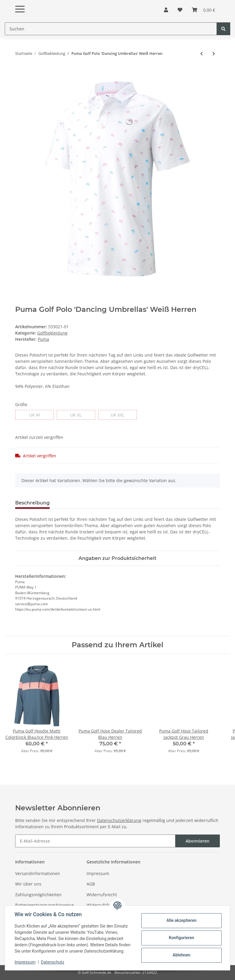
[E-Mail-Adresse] (95, 841)
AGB (91, 884)
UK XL (76, 415)
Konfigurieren (181, 938)
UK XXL (117, 415)
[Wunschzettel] (180, 10)
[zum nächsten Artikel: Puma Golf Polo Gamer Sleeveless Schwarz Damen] (214, 54)
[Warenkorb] (203, 10)
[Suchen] (111, 29)
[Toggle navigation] (20, 4)
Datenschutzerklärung (119, 820)
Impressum (98, 873)
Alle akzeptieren (181, 920)
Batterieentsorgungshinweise (44, 905)
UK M (35, 415)
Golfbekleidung (52, 333)
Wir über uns (28, 884)
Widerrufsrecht (102, 895)
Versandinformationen (38, 873)
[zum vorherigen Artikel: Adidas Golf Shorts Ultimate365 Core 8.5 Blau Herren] (202, 54)
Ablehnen (181, 955)
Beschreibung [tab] (32, 503)
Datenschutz (53, 962)
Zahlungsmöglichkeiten (38, 895)
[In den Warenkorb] (20, 73)
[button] (166, 10)
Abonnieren (198, 841)
